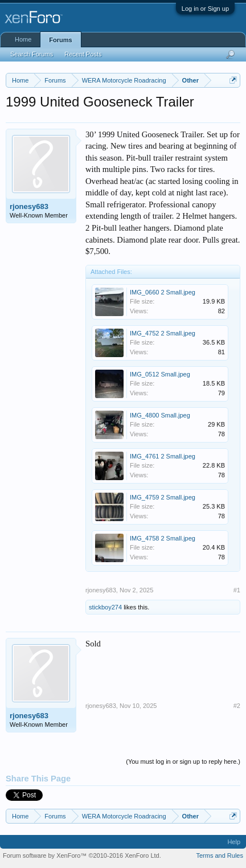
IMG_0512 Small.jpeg (160, 374)
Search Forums (32, 54)
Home (23, 39)
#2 (237, 706)
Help (234, 842)
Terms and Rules (220, 855)
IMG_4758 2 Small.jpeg (163, 538)
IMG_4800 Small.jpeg (160, 415)
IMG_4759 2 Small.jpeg (163, 497)
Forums (60, 40)
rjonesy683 (29, 206)
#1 (237, 590)
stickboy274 (105, 607)
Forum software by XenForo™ (82, 855)
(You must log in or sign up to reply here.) (183, 761)
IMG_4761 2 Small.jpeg (163, 456)
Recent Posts (83, 54)
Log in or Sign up (205, 9)
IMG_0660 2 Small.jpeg (163, 292)
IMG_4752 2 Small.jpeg (163, 333)
